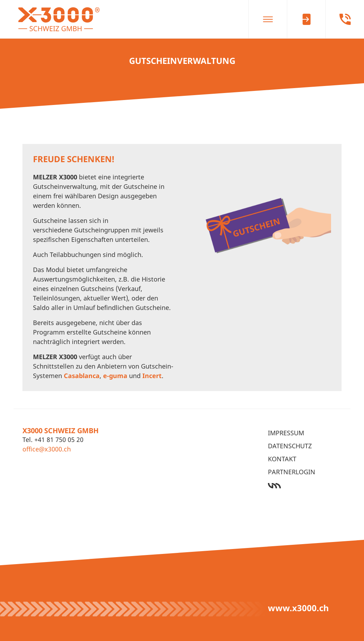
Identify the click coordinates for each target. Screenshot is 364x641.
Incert (152, 376)
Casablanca (82, 376)
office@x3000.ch (47, 449)
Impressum (286, 433)
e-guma (115, 376)
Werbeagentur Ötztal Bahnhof (305, 486)
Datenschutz (290, 446)
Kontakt (282, 459)
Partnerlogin (292, 472)
